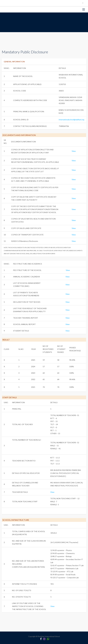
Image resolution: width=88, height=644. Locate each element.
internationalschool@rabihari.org (71, 120)
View (74, 151)
